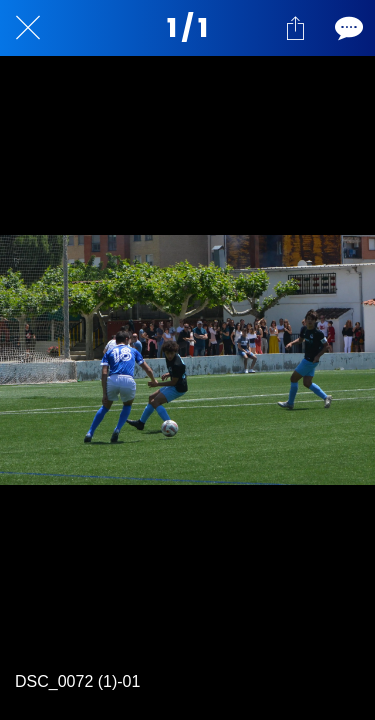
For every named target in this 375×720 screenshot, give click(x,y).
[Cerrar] (28, 28)
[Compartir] (295, 28)
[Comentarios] (347, 28)
